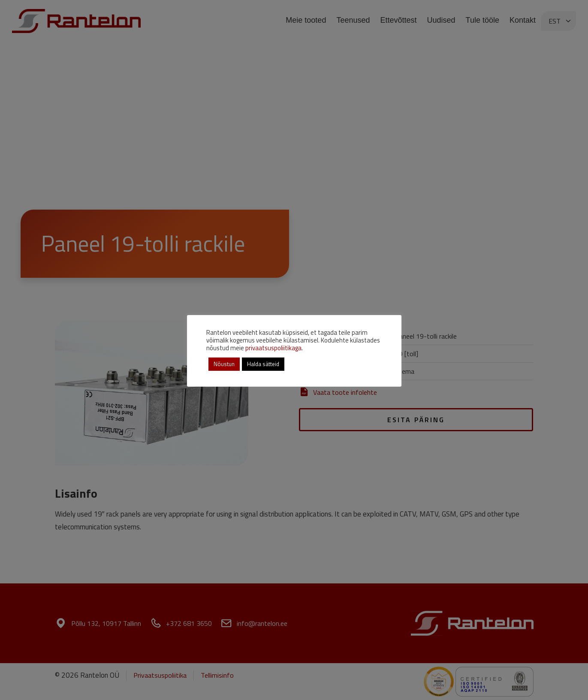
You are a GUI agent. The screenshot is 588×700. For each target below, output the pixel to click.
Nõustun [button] (224, 364)
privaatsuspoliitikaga (273, 348)
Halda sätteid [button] (263, 364)
